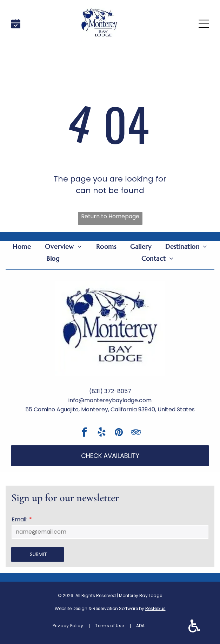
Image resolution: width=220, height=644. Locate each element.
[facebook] (84, 433)
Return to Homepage (110, 216)
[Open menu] (204, 24)
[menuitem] (22, 247)
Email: (19, 519)
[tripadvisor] (136, 433)
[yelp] (101, 433)
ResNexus (155, 608)
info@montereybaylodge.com (110, 400)
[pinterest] (119, 433)
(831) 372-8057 (110, 391)
